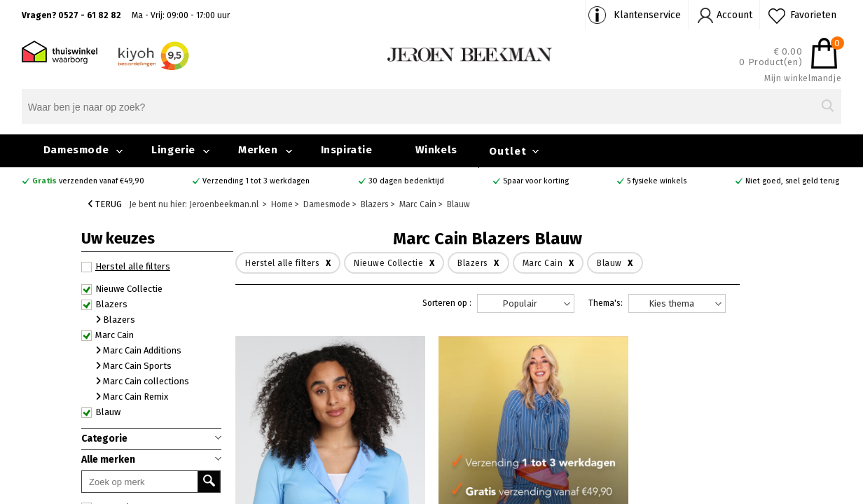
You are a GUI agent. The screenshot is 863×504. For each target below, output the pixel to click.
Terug (105, 204)
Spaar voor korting (536, 181)
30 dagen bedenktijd (406, 181)
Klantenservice (647, 15)
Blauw (101, 412)
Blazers (104, 304)
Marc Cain (108, 335)
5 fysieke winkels (657, 181)
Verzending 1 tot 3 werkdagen (256, 181)
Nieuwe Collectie (122, 289)
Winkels (436, 150)
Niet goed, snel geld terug (792, 181)
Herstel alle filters (126, 267)
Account (734, 15)
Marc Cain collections (143, 381)
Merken (258, 150)
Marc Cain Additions (139, 350)
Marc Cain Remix (132, 397)
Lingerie (173, 150)
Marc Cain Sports (134, 366)
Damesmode (76, 150)
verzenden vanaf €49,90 (88, 181)
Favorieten (813, 15)
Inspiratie (347, 150)
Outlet (508, 151)
